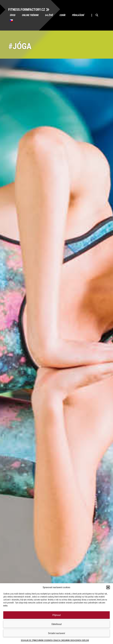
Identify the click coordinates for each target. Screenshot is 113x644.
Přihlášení (78, 15)
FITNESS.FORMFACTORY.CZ (27, 10)
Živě (51, 15)
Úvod (13, 15)
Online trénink (30, 15)
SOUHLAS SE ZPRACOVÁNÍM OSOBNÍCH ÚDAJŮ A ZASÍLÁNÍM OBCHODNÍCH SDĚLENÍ (55, 640)
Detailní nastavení (57, 633)
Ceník (63, 15)
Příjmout (57, 615)
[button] (108, 587)
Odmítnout (57, 624)
